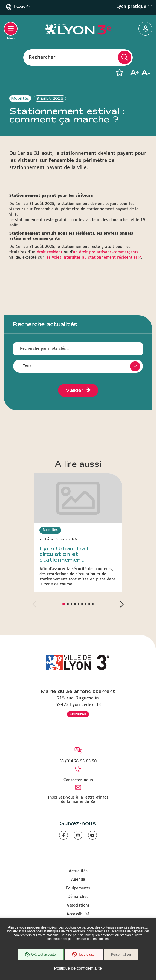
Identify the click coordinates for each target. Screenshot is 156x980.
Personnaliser (121, 955)
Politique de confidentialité (78, 968)
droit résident (50, 252)
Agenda (78, 880)
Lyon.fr (22, 7)
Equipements (78, 888)
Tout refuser (84, 955)
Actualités (78, 871)
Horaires (78, 714)
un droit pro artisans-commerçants (106, 252)
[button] (119, 73)
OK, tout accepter (41, 955)
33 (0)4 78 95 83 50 (78, 761)
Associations (78, 906)
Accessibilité (78, 914)
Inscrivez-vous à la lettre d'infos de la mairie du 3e (78, 800)
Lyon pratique (134, 7)
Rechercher (42, 57)
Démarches (78, 897)
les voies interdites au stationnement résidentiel (91, 258)
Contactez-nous (78, 780)
